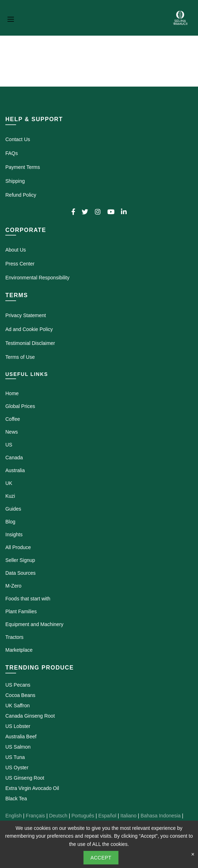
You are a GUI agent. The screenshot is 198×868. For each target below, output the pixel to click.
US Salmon (18, 747)
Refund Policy (21, 195)
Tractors (14, 637)
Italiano (129, 816)
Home (12, 393)
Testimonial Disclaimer (30, 343)
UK (9, 483)
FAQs (12, 153)
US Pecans (18, 685)
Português (83, 816)
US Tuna (15, 757)
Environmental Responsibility (37, 278)
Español (107, 816)
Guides (13, 509)
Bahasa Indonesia (161, 816)
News (12, 432)
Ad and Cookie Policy (29, 329)
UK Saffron (17, 706)
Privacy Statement (26, 315)
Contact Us (18, 139)
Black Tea (16, 799)
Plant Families (21, 611)
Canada (14, 458)
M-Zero (13, 586)
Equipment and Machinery (34, 624)
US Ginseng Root (25, 778)
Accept (101, 858)
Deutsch (58, 816)
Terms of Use (20, 357)
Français (35, 816)
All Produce (18, 547)
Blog (10, 522)
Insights (14, 534)
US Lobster (18, 726)
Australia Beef (21, 737)
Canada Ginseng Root (30, 716)
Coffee (13, 419)
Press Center (20, 264)
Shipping (15, 181)
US (9, 445)
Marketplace (19, 650)
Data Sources (21, 573)
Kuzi (10, 496)
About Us (16, 250)
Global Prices (20, 406)
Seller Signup (20, 560)
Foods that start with (28, 599)
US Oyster (17, 768)
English (14, 816)
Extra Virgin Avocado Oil (32, 788)
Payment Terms (23, 167)
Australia (15, 470)
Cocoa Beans (20, 695)
